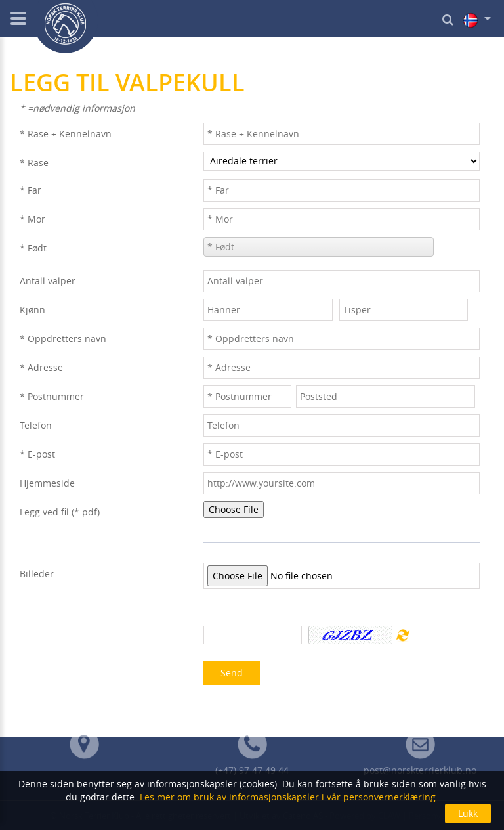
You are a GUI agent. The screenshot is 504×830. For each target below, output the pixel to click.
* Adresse (41, 367)
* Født (33, 248)
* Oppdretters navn (63, 339)
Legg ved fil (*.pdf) (60, 512)
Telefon (36, 425)
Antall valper (48, 281)
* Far (31, 190)
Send (232, 673)
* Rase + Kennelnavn (66, 134)
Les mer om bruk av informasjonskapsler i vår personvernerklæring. (288, 797)
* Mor (32, 219)
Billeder (37, 574)
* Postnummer (52, 396)
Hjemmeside (47, 483)
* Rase (34, 163)
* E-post (37, 454)
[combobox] (310, 247)
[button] (424, 247)
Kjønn (32, 310)
